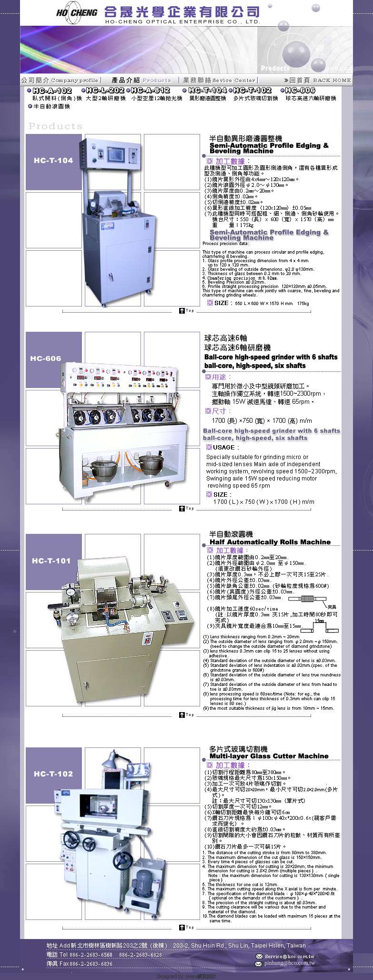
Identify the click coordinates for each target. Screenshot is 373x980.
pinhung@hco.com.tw (290, 963)
